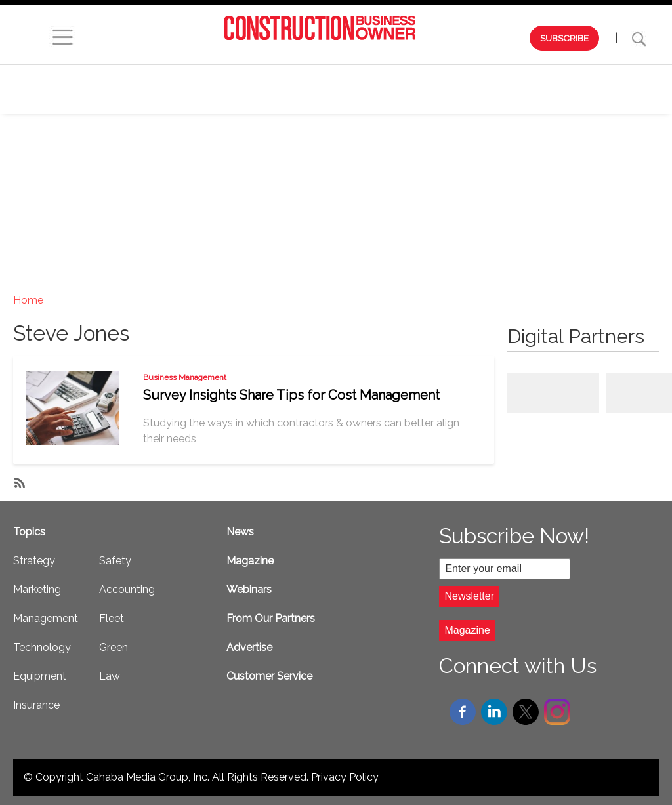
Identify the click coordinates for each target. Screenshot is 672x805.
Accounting (127, 589)
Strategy (254, 77)
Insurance (36, 705)
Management (420, 77)
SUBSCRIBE (564, 38)
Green (114, 647)
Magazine (250, 561)
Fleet (112, 618)
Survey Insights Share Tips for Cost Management (291, 395)
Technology (513, 77)
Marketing (333, 77)
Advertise (249, 647)
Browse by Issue (87, 77)
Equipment (599, 77)
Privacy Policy (345, 777)
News (240, 532)
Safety (336, 101)
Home (28, 300)
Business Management (185, 377)
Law (110, 676)
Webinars (179, 77)
